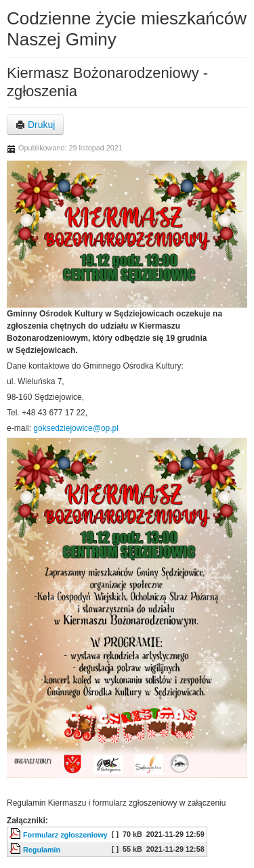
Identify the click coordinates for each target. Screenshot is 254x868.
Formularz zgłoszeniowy (65, 835)
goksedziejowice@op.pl (76, 428)
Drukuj (35, 125)
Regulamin (42, 850)
